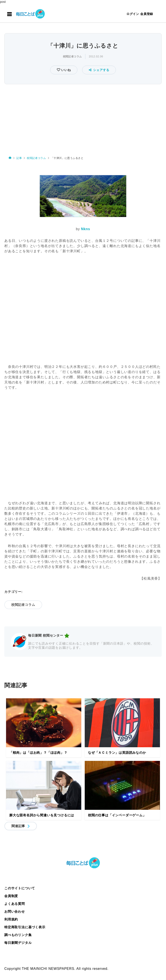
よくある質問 (15, 904)
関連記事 (18, 826)
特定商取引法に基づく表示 (25, 927)
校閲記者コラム (72, 57)
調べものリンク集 (18, 935)
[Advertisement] (83, 118)
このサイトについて (20, 888)
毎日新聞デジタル (18, 943)
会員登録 (147, 14)
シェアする (99, 70)
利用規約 (11, 919)
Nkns (86, 229)
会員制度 (11, 896)
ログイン (133, 14)
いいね (65, 70)
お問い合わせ (15, 911)
